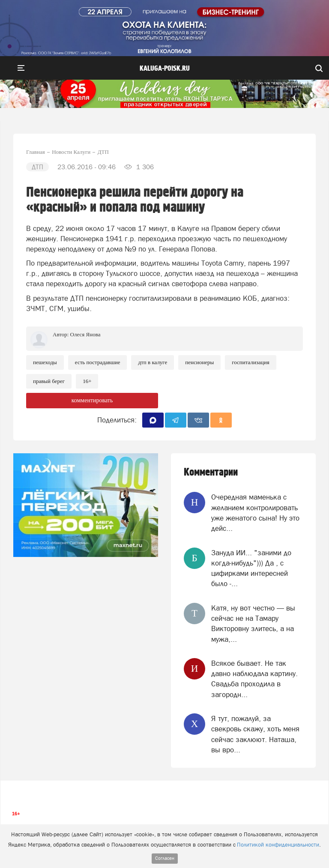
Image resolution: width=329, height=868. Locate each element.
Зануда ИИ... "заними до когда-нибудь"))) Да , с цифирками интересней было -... (251, 568)
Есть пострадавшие (98, 362)
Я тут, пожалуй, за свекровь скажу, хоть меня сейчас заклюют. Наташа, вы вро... (255, 734)
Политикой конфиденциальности (278, 845)
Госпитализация (250, 362)
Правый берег (49, 381)
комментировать (92, 400)
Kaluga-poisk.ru (165, 69)
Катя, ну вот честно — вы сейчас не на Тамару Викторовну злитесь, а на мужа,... (253, 624)
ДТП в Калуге (153, 362)
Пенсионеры (199, 362)
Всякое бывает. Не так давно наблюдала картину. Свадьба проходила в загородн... (254, 679)
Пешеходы (45, 362)
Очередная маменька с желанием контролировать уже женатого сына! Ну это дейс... (255, 513)
